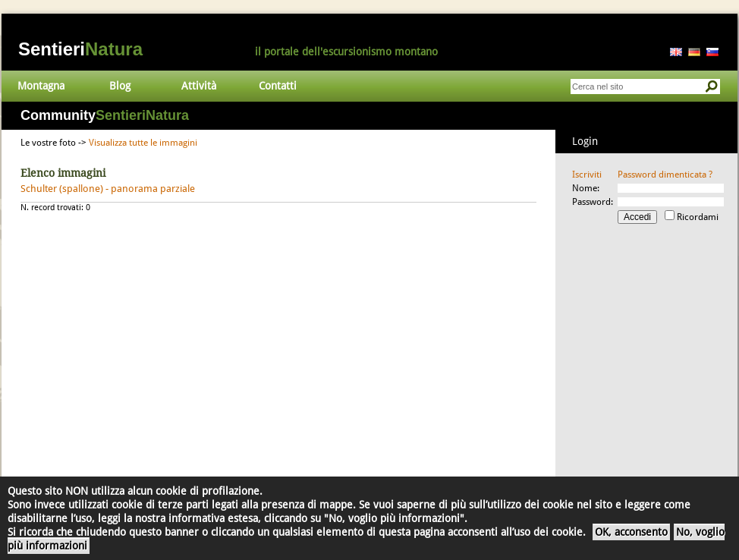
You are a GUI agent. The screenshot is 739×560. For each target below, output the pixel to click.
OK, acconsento (631, 532)
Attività (199, 86)
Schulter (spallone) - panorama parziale (108, 189)
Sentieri (80, 49)
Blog (120, 86)
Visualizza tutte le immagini (143, 143)
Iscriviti (587, 175)
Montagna (41, 86)
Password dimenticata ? (665, 175)
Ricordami (698, 217)
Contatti (278, 86)
